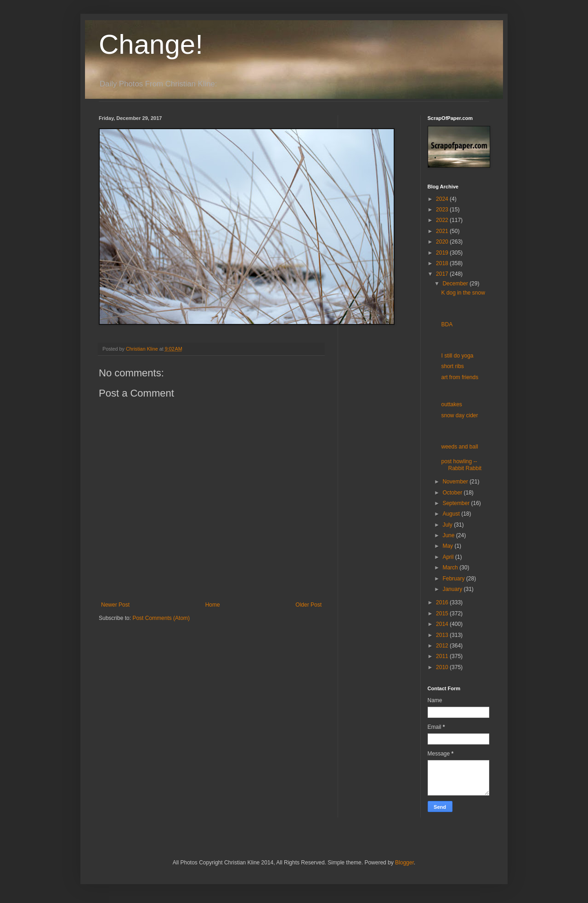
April (449, 557)
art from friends (460, 377)
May (448, 546)
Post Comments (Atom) (161, 618)
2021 (443, 231)
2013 (443, 635)
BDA (447, 324)
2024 (443, 199)
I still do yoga (457, 356)
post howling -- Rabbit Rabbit (461, 465)
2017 (443, 274)
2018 (443, 263)
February (454, 579)
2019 (443, 253)
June (449, 535)
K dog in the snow (463, 293)
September (457, 503)
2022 (443, 220)
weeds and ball (459, 447)
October (453, 493)
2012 (443, 646)
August (452, 514)
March (451, 568)
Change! (151, 44)
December (456, 284)
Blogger (404, 863)
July (448, 525)
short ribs (452, 366)
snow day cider (459, 415)
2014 (443, 624)
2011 (443, 656)
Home (213, 605)
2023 (443, 210)
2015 (443, 613)
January (453, 589)
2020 (443, 242)
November (456, 482)
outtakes (451, 404)
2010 (443, 667)
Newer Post (115, 605)
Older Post (308, 605)
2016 (443, 602)
